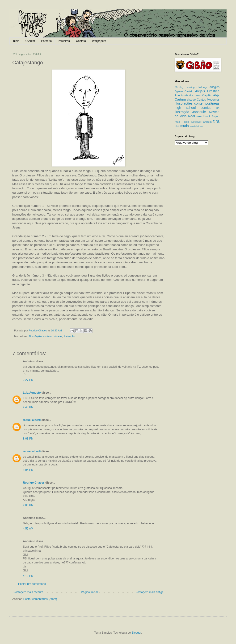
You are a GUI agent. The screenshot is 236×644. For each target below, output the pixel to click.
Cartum (180, 99)
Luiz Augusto (32, 393)
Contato (81, 41)
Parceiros (64, 41)
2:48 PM (28, 407)
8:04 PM (28, 470)
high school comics (193, 108)
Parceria (46, 41)
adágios (215, 87)
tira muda (182, 126)
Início (16, 41)
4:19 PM (28, 576)
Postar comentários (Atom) (40, 599)
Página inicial (89, 592)
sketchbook (204, 116)
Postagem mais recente (28, 592)
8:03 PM (28, 439)
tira (216, 121)
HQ (218, 108)
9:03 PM (28, 505)
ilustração (69, 336)
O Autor (30, 41)
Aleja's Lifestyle (207, 91)
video (200, 126)
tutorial (193, 126)
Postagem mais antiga (150, 592)
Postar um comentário (32, 584)
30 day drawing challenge (191, 87)
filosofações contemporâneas (46, 336)
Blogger (137, 633)
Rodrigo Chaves (34, 483)
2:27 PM (28, 380)
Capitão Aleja (211, 95)
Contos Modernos (208, 100)
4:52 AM (28, 529)
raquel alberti (32, 420)
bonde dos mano (191, 95)
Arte (177, 95)
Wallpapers (99, 41)
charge (192, 100)
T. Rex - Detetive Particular (197, 122)
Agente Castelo (184, 91)
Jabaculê (199, 112)
